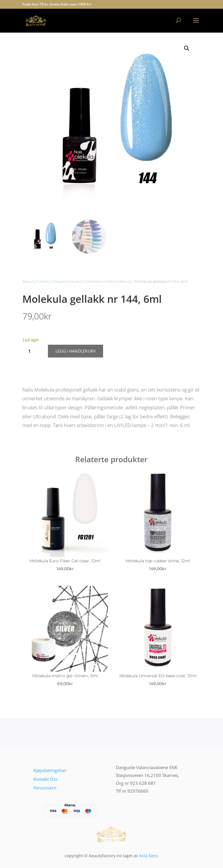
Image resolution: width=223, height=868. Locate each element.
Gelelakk (94, 281)
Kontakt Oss (45, 779)
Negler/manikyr (68, 281)
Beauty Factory (37, 281)
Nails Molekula (118, 281)
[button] (187, 48)
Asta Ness (149, 856)
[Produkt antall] (32, 351)
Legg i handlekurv (75, 351)
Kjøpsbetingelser (50, 770)
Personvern (45, 788)
